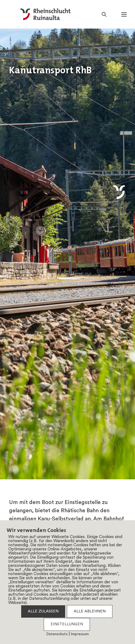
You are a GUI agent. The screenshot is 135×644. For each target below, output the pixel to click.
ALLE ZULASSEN (43, 611)
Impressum (80, 634)
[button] (124, 14)
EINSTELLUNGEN (67, 624)
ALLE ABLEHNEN (90, 611)
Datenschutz (57, 634)
